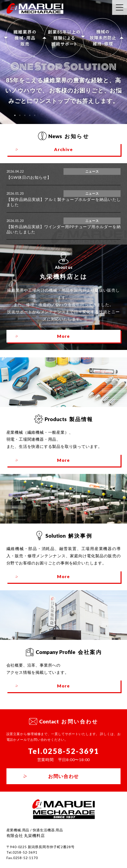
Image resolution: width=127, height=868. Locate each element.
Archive (63, 149)
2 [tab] (20, 115)
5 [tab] (35, 115)
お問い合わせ (63, 776)
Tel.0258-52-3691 (63, 751)
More (63, 336)
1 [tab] (15, 115)
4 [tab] (30, 115)
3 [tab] (25, 115)
